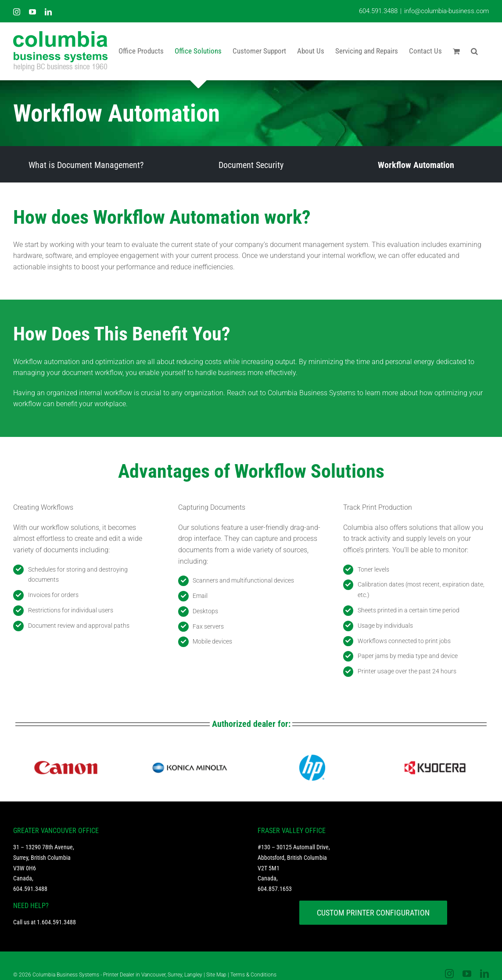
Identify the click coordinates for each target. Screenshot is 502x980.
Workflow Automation (416, 165)
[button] (474, 51)
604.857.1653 (275, 889)
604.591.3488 (378, 11)
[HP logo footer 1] (312, 755)
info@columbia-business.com (446, 11)
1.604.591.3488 (56, 922)
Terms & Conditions (253, 975)
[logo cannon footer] (67, 755)
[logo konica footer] (190, 755)
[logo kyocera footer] (435, 755)
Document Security (251, 165)
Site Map (216, 975)
